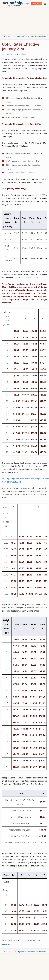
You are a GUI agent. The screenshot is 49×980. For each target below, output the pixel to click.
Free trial (36, 4)
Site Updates (24, 940)
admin (23, 54)
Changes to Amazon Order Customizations (32, 36)
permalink (6, 945)
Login (26, 4)
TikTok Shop (6, 36)
